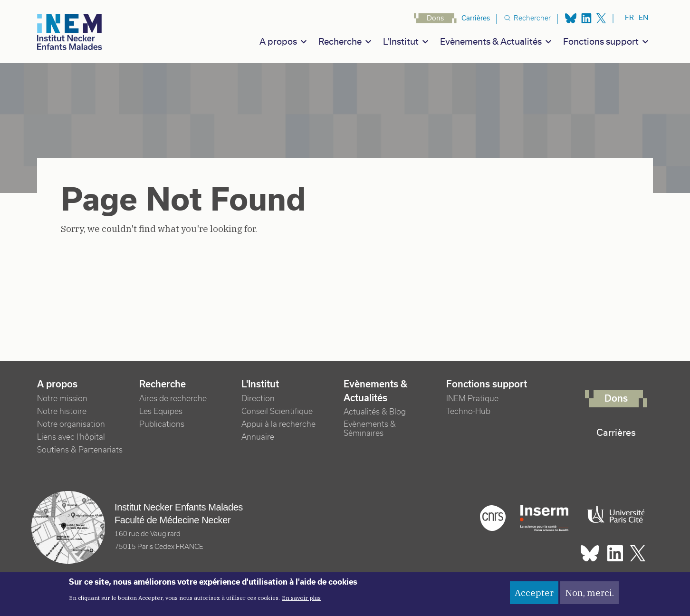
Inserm (544, 518)
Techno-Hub (468, 411)
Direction (258, 399)
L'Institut (401, 42)
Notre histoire (62, 411)
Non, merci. (589, 597)
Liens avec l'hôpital (71, 437)
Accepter (534, 597)
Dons (435, 18)
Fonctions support (601, 42)
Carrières (476, 18)
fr (629, 18)
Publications (162, 424)
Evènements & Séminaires (370, 429)
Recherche (340, 42)
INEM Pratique (472, 399)
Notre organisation (71, 424)
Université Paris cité (613, 515)
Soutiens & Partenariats (80, 450)
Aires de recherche (173, 399)
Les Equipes (161, 411)
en (643, 18)
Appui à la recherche (278, 424)
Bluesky (571, 18)
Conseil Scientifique (277, 411)
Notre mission (62, 399)
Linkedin (586, 18)
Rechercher (532, 18)
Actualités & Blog (375, 412)
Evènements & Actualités (491, 42)
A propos (278, 42)
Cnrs (493, 518)
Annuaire (258, 437)
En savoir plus (301, 602)
